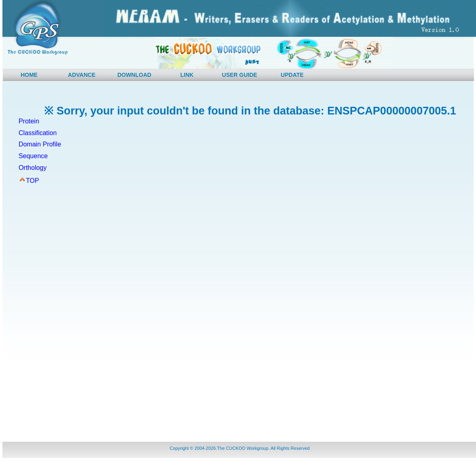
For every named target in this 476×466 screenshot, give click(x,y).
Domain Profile (40, 144)
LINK (187, 75)
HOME (29, 75)
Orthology (33, 168)
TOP (33, 181)
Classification (38, 133)
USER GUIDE (239, 75)
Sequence (33, 156)
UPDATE (292, 75)
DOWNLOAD (134, 75)
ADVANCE (82, 75)
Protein (29, 121)
